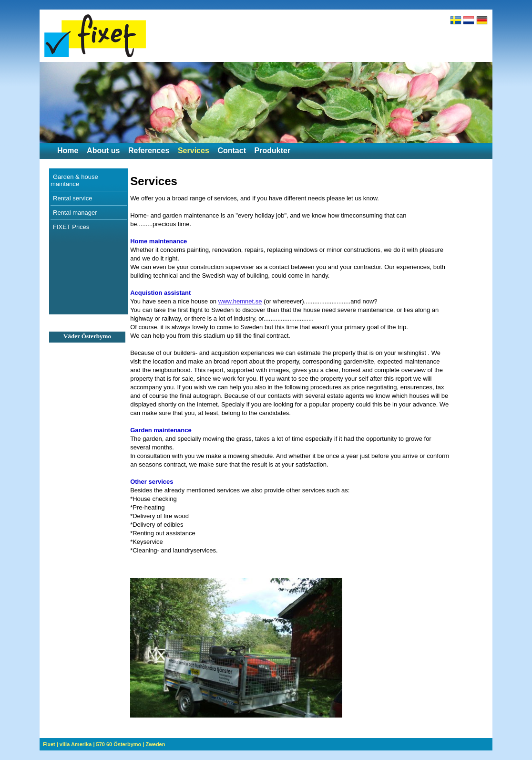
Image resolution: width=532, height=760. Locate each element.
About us (103, 151)
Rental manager (75, 213)
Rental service (72, 198)
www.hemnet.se (240, 301)
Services (194, 151)
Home (68, 151)
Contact (232, 151)
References (149, 151)
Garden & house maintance (74, 180)
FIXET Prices (71, 227)
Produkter (273, 151)
